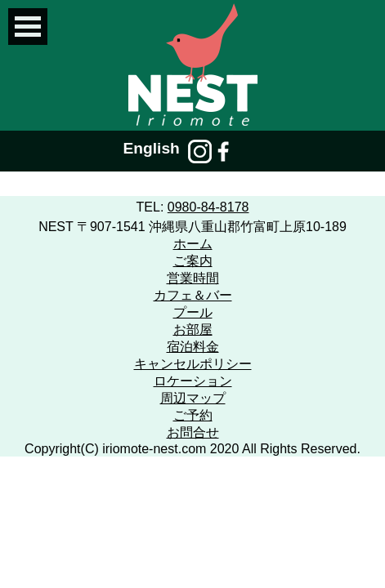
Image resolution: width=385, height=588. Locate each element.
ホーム (193, 244)
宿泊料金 (193, 347)
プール (193, 312)
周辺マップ (193, 398)
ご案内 (193, 261)
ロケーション (193, 381)
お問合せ (193, 432)
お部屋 (193, 330)
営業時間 (193, 278)
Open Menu (28, 27)
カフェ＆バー (193, 295)
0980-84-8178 (208, 207)
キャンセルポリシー (193, 364)
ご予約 (193, 415)
